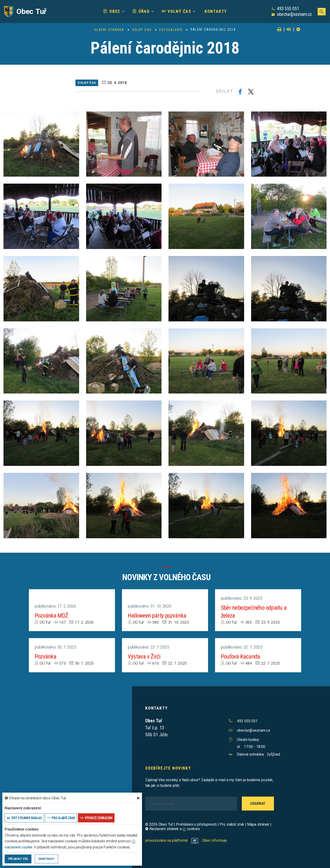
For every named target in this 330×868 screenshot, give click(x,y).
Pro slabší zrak (232, 824)
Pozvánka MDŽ (52, 616)
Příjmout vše (18, 859)
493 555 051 (288, 9)
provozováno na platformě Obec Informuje (186, 840)
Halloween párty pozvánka (157, 616)
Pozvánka (46, 656)
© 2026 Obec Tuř (159, 824)
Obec (112, 11)
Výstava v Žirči (144, 656)
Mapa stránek (258, 824)
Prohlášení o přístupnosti (196, 824)
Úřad (141, 11)
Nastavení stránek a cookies (173, 829)
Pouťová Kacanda (241, 656)
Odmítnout (46, 859)
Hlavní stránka (109, 30)
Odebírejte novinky (168, 768)
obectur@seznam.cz (294, 14)
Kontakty (215, 11)
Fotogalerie (171, 30)
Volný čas (176, 11)
